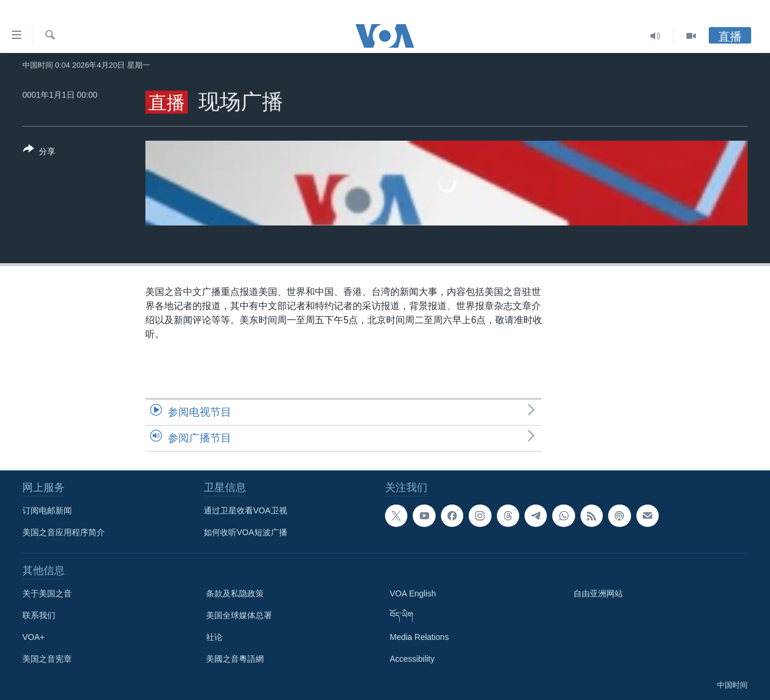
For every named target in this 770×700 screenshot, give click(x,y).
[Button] (39, 152)
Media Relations (419, 637)
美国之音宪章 (47, 659)
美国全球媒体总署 (239, 615)
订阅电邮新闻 (47, 510)
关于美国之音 (47, 593)
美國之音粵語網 (235, 659)
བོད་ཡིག (401, 615)
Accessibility (412, 659)
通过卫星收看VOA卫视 (245, 510)
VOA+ (34, 637)
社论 (214, 637)
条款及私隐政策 (235, 593)
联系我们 (39, 615)
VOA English (413, 593)
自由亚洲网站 (598, 593)
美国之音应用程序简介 (64, 532)
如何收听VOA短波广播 (245, 532)
